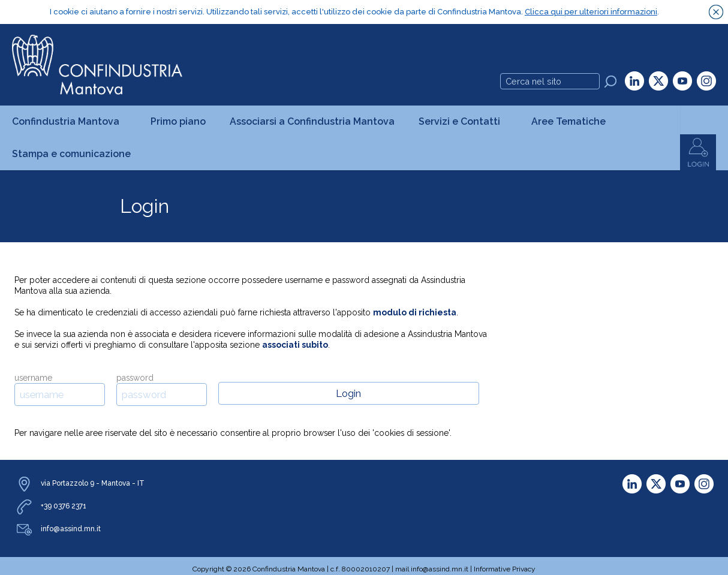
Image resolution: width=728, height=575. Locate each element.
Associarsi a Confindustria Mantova (312, 121)
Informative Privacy (505, 568)
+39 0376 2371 (64, 505)
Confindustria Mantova (69, 121)
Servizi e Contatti (463, 121)
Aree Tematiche (572, 121)
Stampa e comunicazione (75, 153)
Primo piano (178, 121)
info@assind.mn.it (71, 528)
